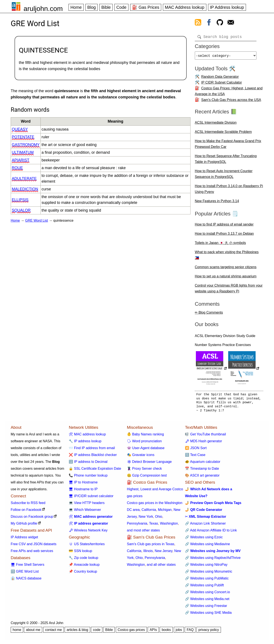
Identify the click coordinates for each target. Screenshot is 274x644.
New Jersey (164, 553)
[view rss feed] (198, 23)
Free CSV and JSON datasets (34, 546)
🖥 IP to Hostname (83, 484)
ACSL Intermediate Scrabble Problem (223, 133)
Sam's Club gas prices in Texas (151, 546)
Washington (169, 525)
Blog (92, 7)
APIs (153, 631)
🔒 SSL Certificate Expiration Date (95, 470)
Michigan (165, 511)
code (97, 631)
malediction (25, 189)
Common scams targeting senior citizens (226, 269)
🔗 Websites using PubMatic (207, 580)
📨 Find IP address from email (92, 450)
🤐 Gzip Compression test (147, 477)
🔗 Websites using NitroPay (206, 566)
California (149, 511)
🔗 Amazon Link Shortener (205, 525)
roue (17, 168)
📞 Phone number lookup (88, 477)
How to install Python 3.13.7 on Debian (224, 235)
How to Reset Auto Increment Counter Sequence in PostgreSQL (224, 176)
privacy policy (209, 631)
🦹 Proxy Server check (144, 470)
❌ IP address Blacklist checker (93, 457)
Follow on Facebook (26, 511)
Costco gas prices (131, 631)
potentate (23, 137)
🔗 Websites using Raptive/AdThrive (213, 559)
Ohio (159, 518)
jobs (179, 631)
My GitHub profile (24, 525)
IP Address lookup (227, 7)
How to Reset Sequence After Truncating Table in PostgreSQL (226, 161)
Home (76, 7)
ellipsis (20, 200)
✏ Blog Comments (209, 314)
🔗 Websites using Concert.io (207, 594)
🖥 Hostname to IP (83, 491)
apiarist (21, 160)
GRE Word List (37, 220)
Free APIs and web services (32, 553)
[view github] (220, 23)
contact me (54, 631)
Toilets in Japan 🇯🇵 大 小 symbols (220, 245)
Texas (154, 525)
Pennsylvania (137, 525)
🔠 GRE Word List (25, 573)
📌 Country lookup (83, 573)
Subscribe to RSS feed (28, 505)
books (166, 631)
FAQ (190, 631)
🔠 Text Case (195, 457)
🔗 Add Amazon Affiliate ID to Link (211, 532)
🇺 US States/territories (87, 546)
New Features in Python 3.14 (217, 203)
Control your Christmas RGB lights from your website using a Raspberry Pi (229, 290)
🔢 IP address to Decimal (88, 463)
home (17, 631)
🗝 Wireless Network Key (88, 532)
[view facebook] (209, 23)
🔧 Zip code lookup (83, 559)
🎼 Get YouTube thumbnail (205, 436)
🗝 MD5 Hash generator (203, 443)
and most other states (143, 532)
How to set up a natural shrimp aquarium (226, 278)
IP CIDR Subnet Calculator (222, 84)
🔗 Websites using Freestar (206, 607)
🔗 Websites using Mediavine (207, 546)
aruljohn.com (43, 9)
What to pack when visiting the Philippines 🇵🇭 (227, 257)
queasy (20, 129)
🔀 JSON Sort (196, 450)
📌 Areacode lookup (84, 566)
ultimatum (23, 152)
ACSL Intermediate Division (216, 124)
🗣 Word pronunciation (144, 443)
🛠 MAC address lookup (87, 436)
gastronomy (26, 145)
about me (33, 631)
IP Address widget (24, 539)
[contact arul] (231, 23)
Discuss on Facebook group (32, 518)
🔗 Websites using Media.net (207, 601)
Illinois (148, 553)
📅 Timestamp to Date (202, 470)
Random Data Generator (220, 78)
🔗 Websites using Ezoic (204, 539)
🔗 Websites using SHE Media (208, 614)
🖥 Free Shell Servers (28, 566)
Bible (106, 7)
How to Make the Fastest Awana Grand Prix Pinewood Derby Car (228, 146)
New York (146, 518)
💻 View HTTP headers (87, 505)
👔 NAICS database (26, 580)
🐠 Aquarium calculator (203, 463)
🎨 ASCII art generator (202, 477)
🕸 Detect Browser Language (149, 463)
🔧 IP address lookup (85, 443)
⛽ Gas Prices (146, 7)
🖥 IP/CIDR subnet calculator (91, 498)
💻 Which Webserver (85, 511)
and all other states (161, 566)
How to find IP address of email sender (224, 226)
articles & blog (77, 631)
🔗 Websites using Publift (204, 587)
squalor (21, 210)
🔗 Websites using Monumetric (209, 573)
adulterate (24, 179)
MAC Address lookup (185, 7)
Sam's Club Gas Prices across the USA (231, 102)
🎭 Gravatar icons (141, 457)
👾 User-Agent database (146, 450)
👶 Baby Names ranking (145, 436)
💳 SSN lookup (80, 553)
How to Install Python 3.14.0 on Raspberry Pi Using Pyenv (229, 191)
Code (121, 7)
